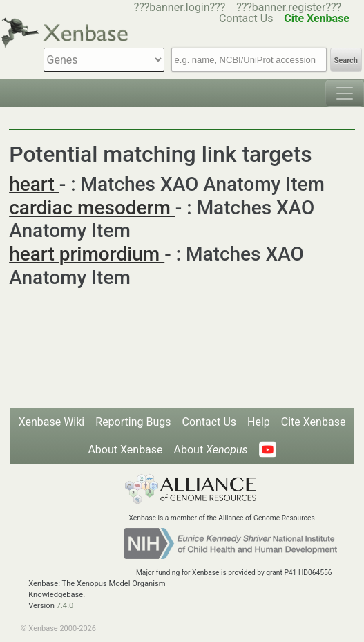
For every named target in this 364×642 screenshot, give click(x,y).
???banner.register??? (289, 7)
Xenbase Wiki (52, 422)
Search (346, 60)
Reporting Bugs (133, 422)
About (211, 450)
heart (34, 184)
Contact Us (209, 422)
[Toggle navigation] (345, 93)
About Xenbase (125, 450)
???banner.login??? (180, 7)
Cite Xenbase (314, 422)
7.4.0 (65, 606)
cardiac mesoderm (92, 208)
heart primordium (87, 254)
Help (259, 422)
